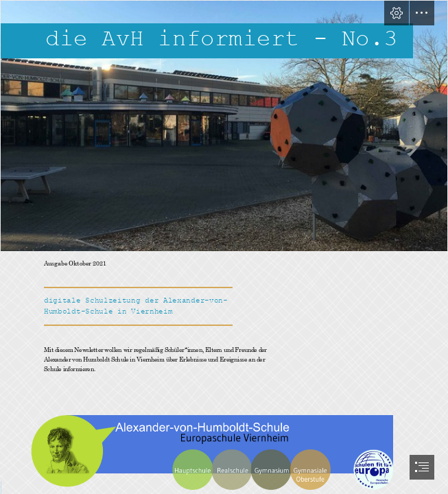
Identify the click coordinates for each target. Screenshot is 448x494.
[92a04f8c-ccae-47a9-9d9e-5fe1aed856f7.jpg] (224, 126)
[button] (397, 13)
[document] (224, 247)
